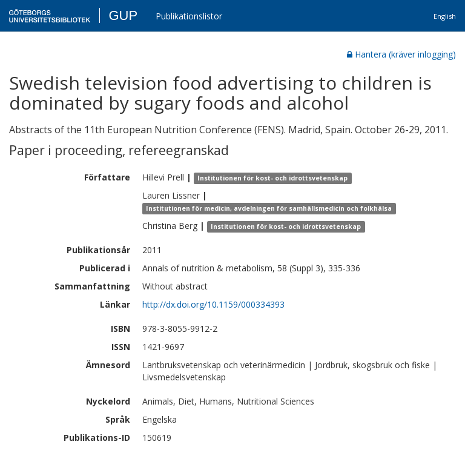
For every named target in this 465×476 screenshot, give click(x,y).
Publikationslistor (189, 16)
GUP (123, 15)
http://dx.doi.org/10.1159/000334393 (213, 304)
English (445, 16)
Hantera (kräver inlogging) (401, 54)
